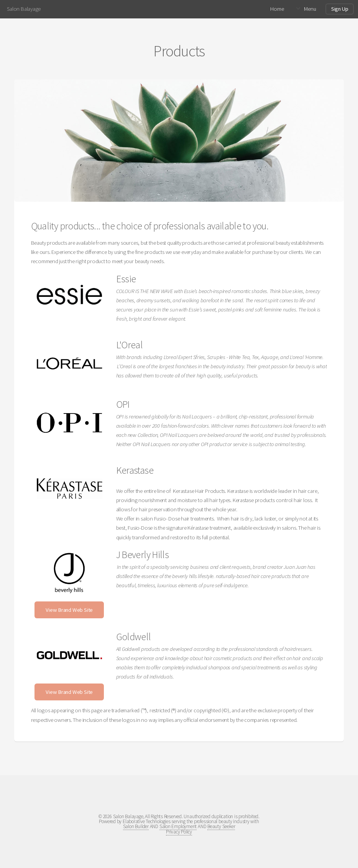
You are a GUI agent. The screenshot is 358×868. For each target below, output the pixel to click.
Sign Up (340, 9)
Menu (310, 9)
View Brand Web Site (69, 610)
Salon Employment (178, 826)
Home (277, 9)
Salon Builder (136, 826)
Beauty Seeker (221, 826)
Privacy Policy (179, 832)
